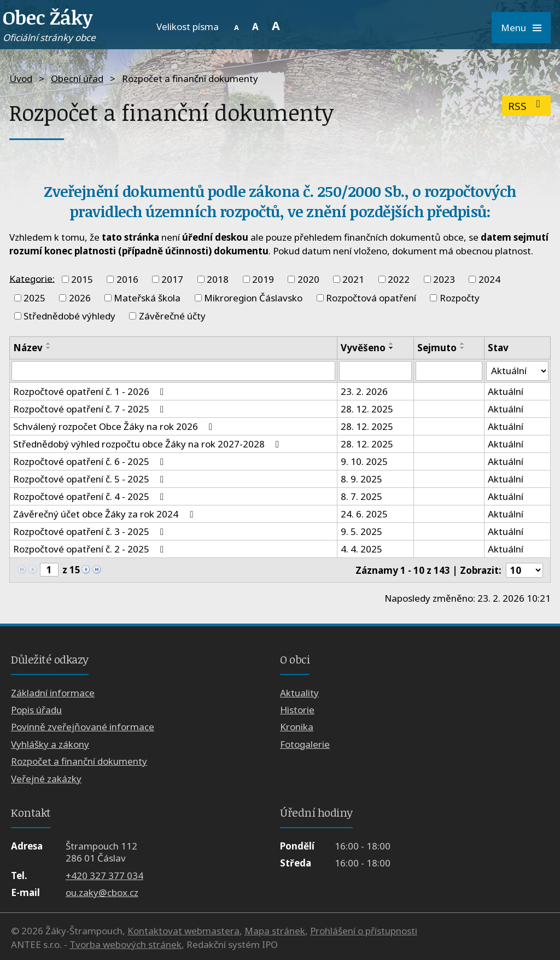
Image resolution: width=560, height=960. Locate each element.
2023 (444, 279)
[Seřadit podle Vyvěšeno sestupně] (392, 348)
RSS (526, 106)
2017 (172, 279)
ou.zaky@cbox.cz (102, 892)
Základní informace (53, 693)
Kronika (297, 727)
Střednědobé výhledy (69, 316)
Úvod (21, 78)
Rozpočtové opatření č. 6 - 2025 (91, 461)
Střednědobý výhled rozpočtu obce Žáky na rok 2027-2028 (148, 444)
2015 (82, 279)
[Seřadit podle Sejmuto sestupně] (463, 348)
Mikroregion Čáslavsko (253, 298)
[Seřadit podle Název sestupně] (49, 348)
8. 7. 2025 (361, 496)
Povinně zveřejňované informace (83, 727)
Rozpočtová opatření (371, 298)
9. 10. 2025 (364, 461)
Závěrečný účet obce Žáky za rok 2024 (105, 514)
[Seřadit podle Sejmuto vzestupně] (463, 344)
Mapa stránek (275, 931)
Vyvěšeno (363, 348)
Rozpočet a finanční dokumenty (79, 761)
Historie (297, 710)
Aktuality (299, 693)
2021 (353, 279)
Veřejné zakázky (46, 779)
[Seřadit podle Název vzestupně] (49, 344)
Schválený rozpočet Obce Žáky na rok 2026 (115, 426)
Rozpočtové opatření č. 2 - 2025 (91, 549)
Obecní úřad (77, 78)
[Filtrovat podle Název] (173, 371)
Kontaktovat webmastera (183, 931)
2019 (263, 279)
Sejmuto (437, 348)
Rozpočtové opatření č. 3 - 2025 (91, 531)
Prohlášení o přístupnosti (364, 931)
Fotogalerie (305, 744)
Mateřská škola (147, 298)
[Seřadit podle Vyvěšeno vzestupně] (392, 344)
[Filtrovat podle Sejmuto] (449, 371)
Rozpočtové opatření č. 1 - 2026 (91, 391)
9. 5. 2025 (361, 531)
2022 (399, 279)
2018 (218, 279)
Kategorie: (32, 278)
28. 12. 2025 (367, 409)
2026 (80, 298)
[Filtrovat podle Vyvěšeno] (376, 371)
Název (28, 348)
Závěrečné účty (172, 316)
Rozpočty (460, 298)
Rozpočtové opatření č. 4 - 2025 (91, 496)
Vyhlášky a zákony (50, 744)
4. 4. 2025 (361, 549)
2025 (34, 298)
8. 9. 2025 (361, 479)
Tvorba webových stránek (126, 944)
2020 (308, 279)
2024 (489, 279)
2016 (127, 279)
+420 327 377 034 (104, 875)
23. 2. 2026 (364, 391)
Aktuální (506, 391)
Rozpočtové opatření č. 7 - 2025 (91, 409)
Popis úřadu (36, 710)
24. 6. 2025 (364, 514)
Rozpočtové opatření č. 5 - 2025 (91, 479)
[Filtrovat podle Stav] (517, 371)
